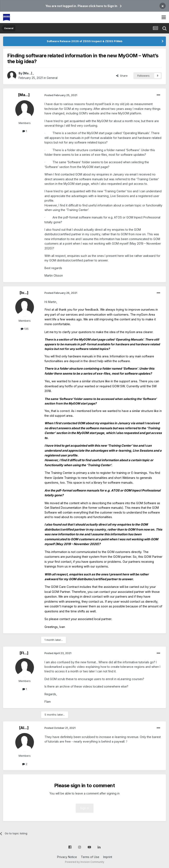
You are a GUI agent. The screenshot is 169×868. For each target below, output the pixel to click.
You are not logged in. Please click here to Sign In (81, 6)
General (52, 78)
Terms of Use (90, 857)
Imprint (108, 857)
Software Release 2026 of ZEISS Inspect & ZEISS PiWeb (84, 41)
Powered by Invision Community (85, 862)
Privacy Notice (67, 857)
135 (25, 329)
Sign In (85, 808)
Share (122, 76)
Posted (61, 95)
